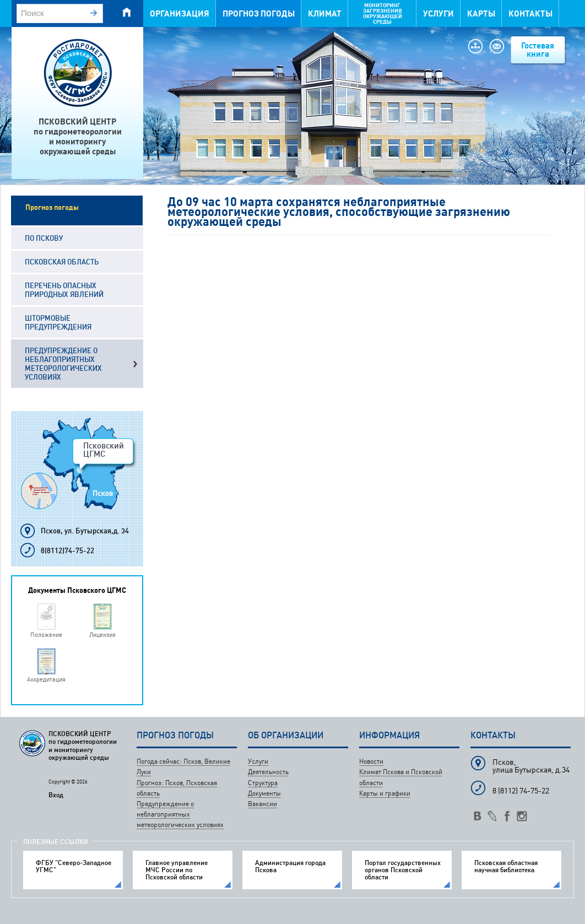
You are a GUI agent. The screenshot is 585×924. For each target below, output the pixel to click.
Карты (481, 13)
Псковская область (62, 262)
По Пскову (44, 238)
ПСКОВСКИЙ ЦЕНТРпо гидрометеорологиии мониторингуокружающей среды (78, 136)
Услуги (438, 13)
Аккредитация (46, 679)
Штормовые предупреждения (58, 322)
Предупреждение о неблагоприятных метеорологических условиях (63, 364)
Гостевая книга (538, 50)
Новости (371, 761)
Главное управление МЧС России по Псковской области (177, 870)
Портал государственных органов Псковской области (403, 870)
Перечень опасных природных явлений (64, 290)
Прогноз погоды (259, 13)
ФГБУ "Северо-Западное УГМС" (74, 866)
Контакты (530, 13)
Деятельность (268, 772)
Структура (263, 783)
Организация (180, 13)
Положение (46, 634)
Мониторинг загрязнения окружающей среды (383, 13)
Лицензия (102, 634)
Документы (264, 793)
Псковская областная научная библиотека (506, 866)
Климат (325, 13)
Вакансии (262, 804)
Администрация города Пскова (290, 866)
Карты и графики (385, 793)
